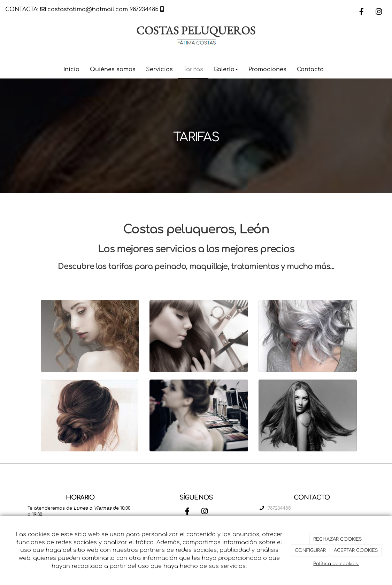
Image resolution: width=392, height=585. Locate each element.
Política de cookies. (336, 564)
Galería (226, 69)
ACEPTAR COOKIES (356, 550)
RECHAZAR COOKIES (337, 539)
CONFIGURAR (310, 550)
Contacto (310, 69)
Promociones (267, 69)
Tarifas (193, 69)
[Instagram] (379, 13)
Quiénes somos (113, 69)
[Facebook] (361, 13)
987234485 (144, 9)
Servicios (159, 69)
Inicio (71, 69)
